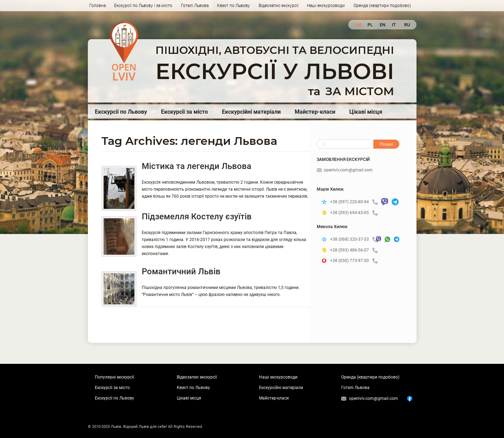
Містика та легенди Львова (197, 166)
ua (358, 25)
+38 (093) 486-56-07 (354, 250)
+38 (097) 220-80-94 (354, 202)
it (394, 25)
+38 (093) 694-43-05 (354, 213)
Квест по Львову (233, 6)
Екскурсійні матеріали (251, 112)
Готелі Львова (195, 6)
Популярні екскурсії (114, 377)
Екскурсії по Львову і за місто (143, 6)
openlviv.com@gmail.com (345, 170)
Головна (97, 6)
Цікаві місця (366, 112)
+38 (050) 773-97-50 (354, 261)
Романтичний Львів (181, 271)
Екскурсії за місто (184, 112)
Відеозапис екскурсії (279, 6)
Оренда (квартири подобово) (382, 6)
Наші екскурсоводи (326, 6)
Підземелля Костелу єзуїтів (197, 217)
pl (370, 25)
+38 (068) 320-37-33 (351, 239)
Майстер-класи (315, 112)
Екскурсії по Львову (121, 112)
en (382, 25)
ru (407, 25)
